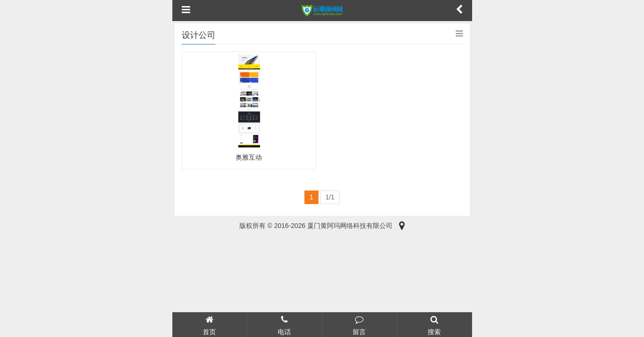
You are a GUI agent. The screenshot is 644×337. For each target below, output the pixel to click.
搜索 (434, 324)
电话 (285, 324)
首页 (210, 324)
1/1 (330, 197)
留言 (359, 324)
